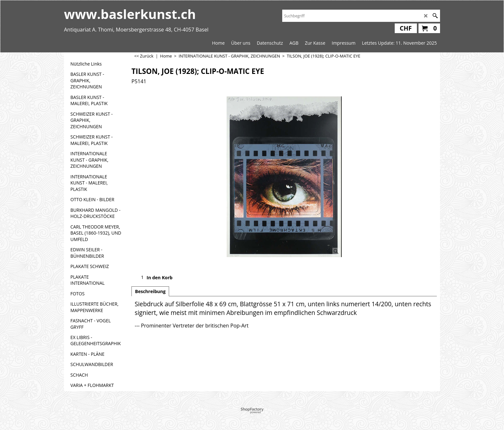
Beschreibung (150, 291)
